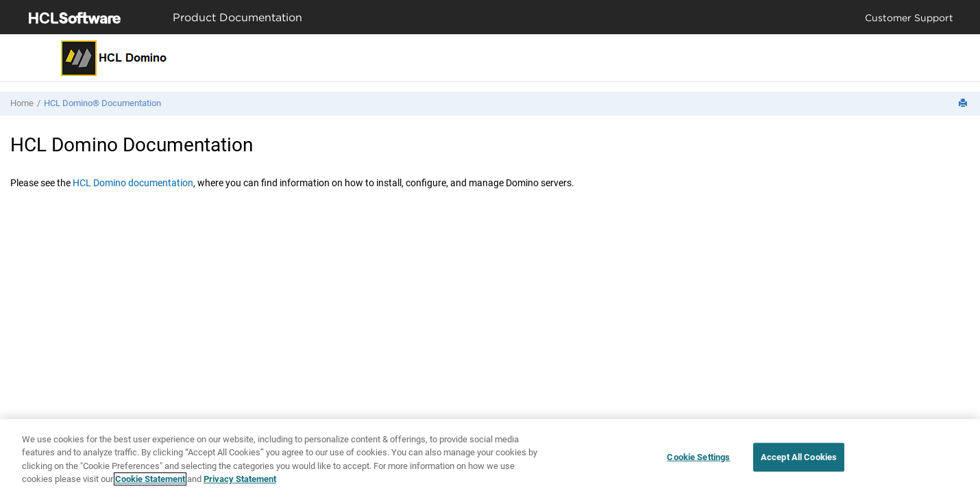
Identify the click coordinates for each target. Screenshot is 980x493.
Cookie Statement (150, 479)
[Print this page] (964, 104)
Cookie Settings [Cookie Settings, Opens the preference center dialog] (698, 457)
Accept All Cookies (799, 457)
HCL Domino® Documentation (102, 103)
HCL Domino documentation (133, 183)
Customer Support (909, 17)
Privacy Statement (240, 479)
